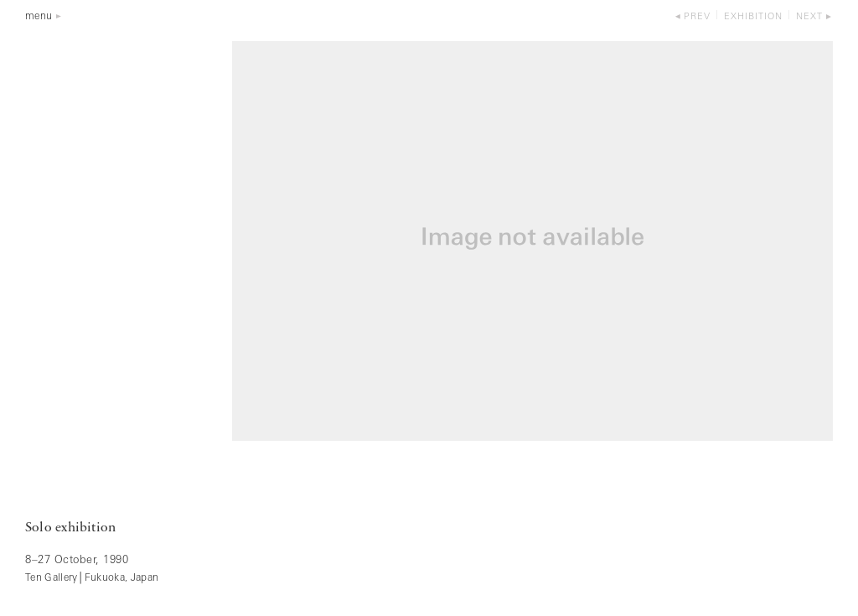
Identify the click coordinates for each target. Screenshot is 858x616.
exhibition (753, 17)
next (809, 17)
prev (697, 17)
